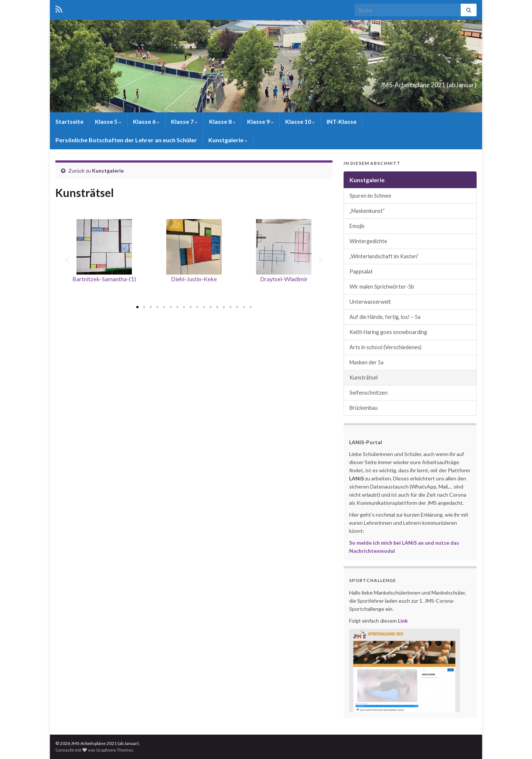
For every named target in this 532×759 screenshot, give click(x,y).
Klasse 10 (300, 121)
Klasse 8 (222, 121)
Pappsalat (361, 271)
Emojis (357, 226)
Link (403, 621)
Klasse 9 (260, 121)
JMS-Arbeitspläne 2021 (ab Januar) (392, 83)
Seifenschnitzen (369, 393)
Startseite (69, 121)
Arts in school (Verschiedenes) (386, 347)
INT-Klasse (342, 121)
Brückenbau (364, 408)
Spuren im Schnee (370, 196)
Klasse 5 (108, 121)
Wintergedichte (368, 241)
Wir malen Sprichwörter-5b (382, 287)
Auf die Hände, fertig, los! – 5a (385, 317)
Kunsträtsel (364, 377)
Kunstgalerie (228, 140)
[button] (137, 307)
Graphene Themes (115, 750)
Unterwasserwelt (370, 302)
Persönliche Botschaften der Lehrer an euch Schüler (126, 140)
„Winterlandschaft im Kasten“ (384, 256)
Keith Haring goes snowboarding (388, 332)
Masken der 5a (366, 362)
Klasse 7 (184, 121)
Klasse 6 (146, 121)
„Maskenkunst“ (367, 211)
